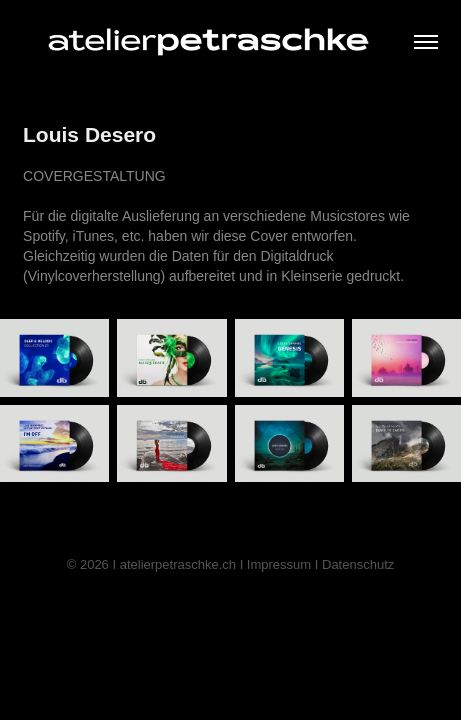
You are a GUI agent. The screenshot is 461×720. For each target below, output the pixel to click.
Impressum (279, 564)
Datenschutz (358, 564)
